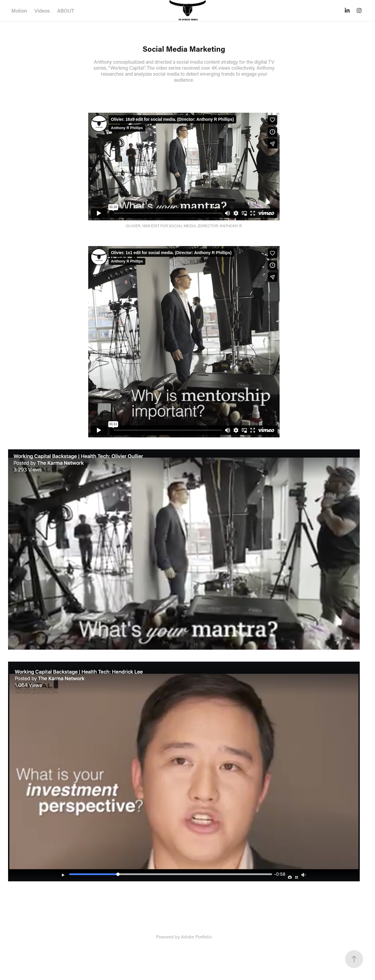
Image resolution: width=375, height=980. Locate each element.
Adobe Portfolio (196, 937)
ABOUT (66, 10)
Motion (19, 10)
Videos (42, 10)
